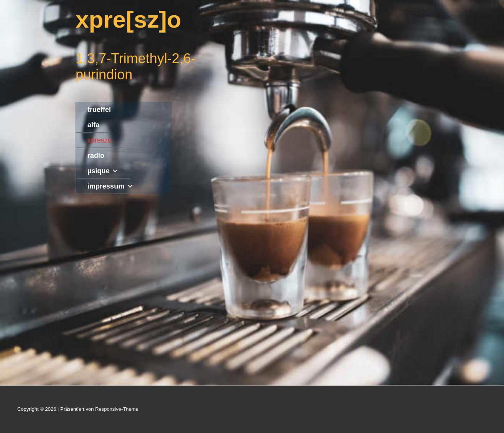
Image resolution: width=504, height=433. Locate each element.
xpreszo (100, 140)
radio (96, 156)
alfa (93, 125)
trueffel (99, 110)
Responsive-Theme (117, 409)
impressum (110, 186)
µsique (103, 171)
